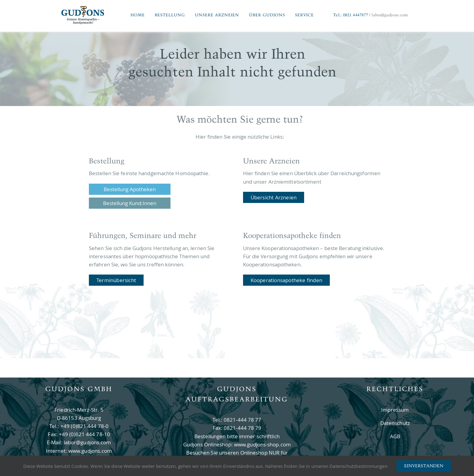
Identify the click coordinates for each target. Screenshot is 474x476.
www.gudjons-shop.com (262, 444)
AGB (395, 436)
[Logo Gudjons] (83, 7)
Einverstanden (424, 466)
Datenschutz (395, 423)
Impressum (395, 410)
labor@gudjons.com (390, 15)
